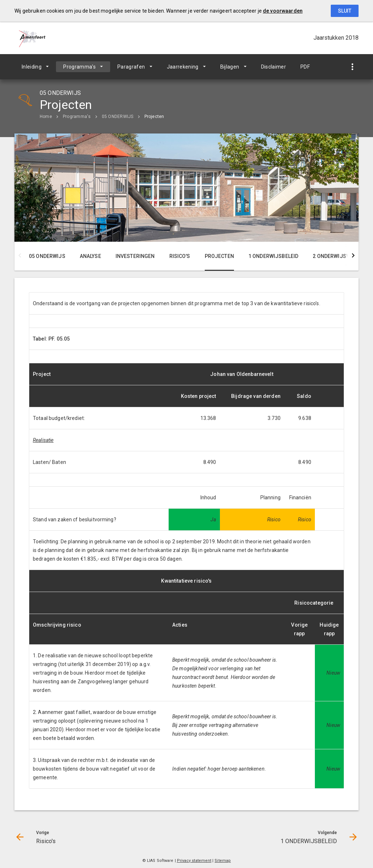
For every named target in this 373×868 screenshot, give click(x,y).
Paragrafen (131, 67)
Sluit (345, 11)
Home (46, 117)
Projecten (154, 117)
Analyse (90, 256)
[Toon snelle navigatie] (352, 67)
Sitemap (223, 861)
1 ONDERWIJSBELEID (273, 256)
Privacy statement (194, 861)
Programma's (79, 67)
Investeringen (135, 256)
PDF (305, 67)
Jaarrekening (183, 67)
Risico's (180, 256)
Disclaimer (274, 67)
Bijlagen (230, 67)
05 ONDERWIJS (118, 117)
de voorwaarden (283, 11)
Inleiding (32, 67)
